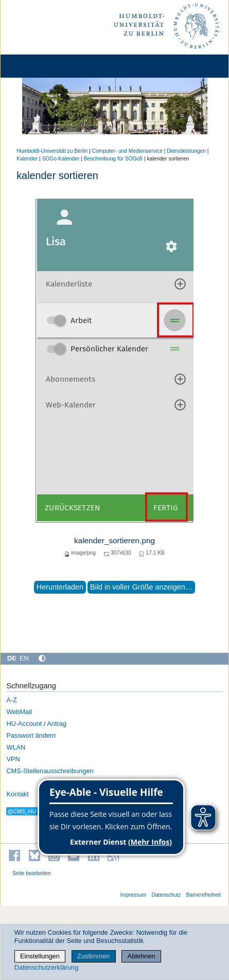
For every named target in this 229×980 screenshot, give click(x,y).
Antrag (57, 724)
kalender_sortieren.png (114, 540)
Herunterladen (60, 587)
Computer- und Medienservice (127, 151)
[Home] (37, 66)
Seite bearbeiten (32, 873)
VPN (13, 759)
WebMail (19, 712)
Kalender (27, 159)
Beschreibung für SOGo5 (113, 159)
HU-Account (24, 724)
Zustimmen (93, 956)
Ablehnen (142, 956)
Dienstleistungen (186, 151)
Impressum (134, 895)
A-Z (12, 700)
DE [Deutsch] (12, 658)
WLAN (16, 747)
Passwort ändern (31, 735)
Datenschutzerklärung (46, 967)
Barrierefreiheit (204, 895)
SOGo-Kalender (61, 159)
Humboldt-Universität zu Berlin (52, 151)
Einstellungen (40, 956)
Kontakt (17, 794)
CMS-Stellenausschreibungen (50, 771)
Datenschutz (166, 895)
